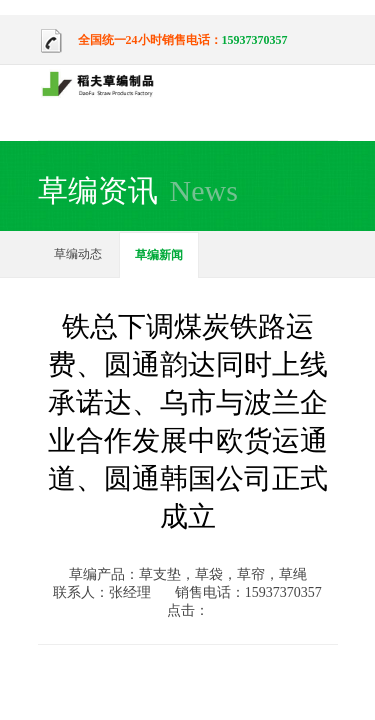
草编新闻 (159, 255)
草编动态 (78, 254)
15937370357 (255, 40)
